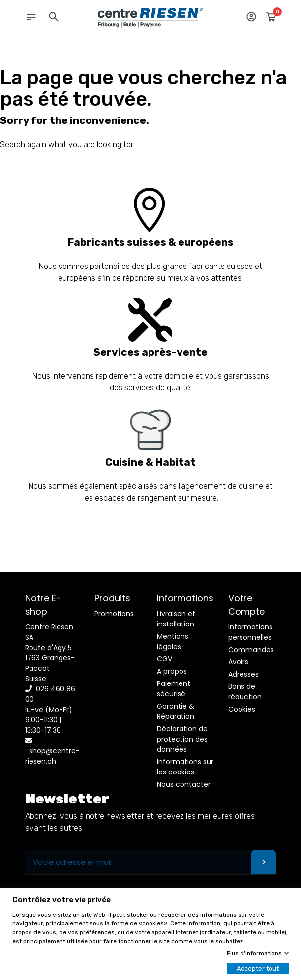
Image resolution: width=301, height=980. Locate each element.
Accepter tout (258, 968)
